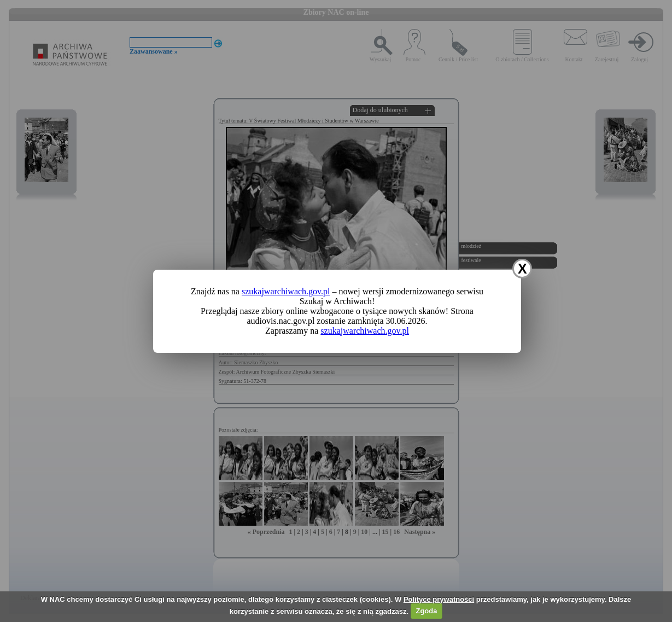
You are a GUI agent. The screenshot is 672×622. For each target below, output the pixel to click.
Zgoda (426, 611)
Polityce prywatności (439, 599)
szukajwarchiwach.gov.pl (286, 291)
